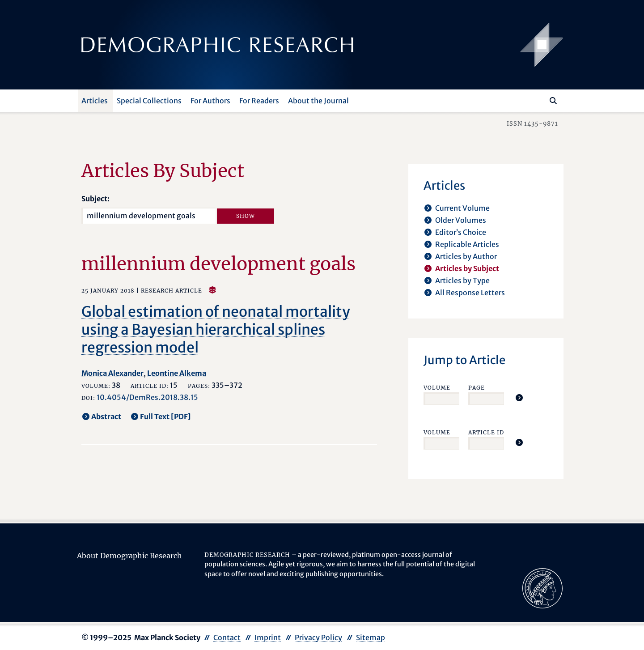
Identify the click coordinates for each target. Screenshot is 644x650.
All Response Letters (470, 293)
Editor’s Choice (461, 232)
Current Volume (462, 208)
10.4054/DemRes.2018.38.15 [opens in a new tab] (147, 397)
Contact (227, 637)
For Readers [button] (259, 101)
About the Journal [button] (318, 101)
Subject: (95, 199)
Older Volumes (461, 220)
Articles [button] (95, 101)
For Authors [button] (210, 101)
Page (477, 388)
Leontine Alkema (177, 373)
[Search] (553, 101)
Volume (437, 388)
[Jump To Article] (519, 398)
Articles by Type (462, 280)
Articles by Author (466, 256)
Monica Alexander (112, 373)
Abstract (106, 416)
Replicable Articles (467, 244)
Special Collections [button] (149, 101)
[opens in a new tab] (542, 587)
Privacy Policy (318, 637)
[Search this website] (540, 100)
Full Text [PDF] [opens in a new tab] (165, 416)
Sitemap (371, 637)
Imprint (268, 637)
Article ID (486, 432)
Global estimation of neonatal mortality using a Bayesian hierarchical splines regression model (216, 330)
